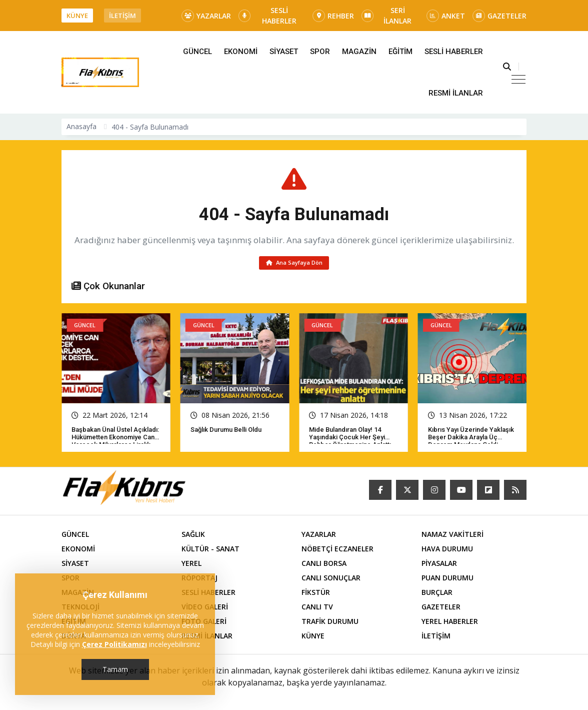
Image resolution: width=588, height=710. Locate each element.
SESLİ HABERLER (267, 16)
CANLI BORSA (324, 565)
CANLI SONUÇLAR (331, 579)
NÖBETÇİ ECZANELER (337, 550)
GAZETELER (499, 16)
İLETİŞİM (122, 16)
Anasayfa (81, 126)
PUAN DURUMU (447, 579)
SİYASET (284, 52)
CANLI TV (317, 608)
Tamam (115, 669)
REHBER (333, 16)
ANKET (446, 16)
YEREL (191, 565)
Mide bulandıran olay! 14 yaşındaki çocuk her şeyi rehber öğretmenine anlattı (350, 439)
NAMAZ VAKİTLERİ (452, 536)
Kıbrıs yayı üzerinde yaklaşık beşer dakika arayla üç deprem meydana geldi (471, 439)
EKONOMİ (241, 52)
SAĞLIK (193, 536)
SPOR (320, 52)
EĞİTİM (400, 52)
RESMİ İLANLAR (456, 93)
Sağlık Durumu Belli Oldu (226, 431)
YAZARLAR (206, 16)
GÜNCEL (197, 52)
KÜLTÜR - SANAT (210, 550)
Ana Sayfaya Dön (294, 263)
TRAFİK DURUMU (330, 623)
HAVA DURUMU (447, 550)
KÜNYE (77, 16)
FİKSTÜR (316, 594)
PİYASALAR (439, 565)
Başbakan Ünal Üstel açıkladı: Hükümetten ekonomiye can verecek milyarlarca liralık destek (115, 442)
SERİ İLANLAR (386, 16)
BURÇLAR (437, 594)
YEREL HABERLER (450, 623)
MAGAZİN (359, 52)
